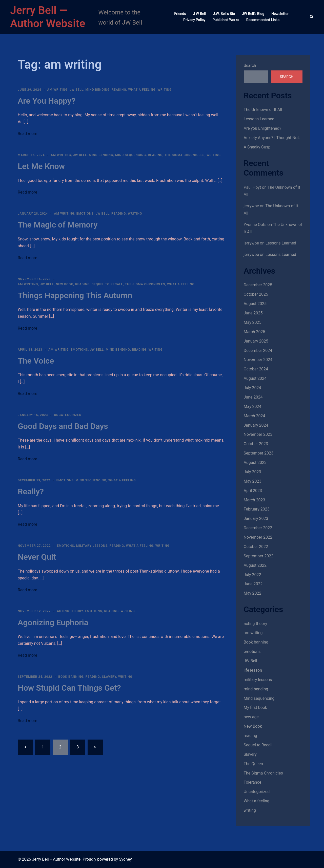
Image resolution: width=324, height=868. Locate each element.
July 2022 (252, 575)
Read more (27, 134)
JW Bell (77, 90)
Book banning (71, 677)
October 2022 (256, 547)
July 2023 (252, 472)
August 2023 (255, 463)
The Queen (253, 764)
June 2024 (253, 397)
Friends (180, 14)
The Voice (36, 361)
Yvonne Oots (255, 225)
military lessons (92, 546)
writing (165, 90)
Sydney (125, 859)
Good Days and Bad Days (63, 426)
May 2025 (253, 322)
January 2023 (256, 518)
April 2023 (253, 491)
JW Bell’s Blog (253, 14)
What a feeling (142, 90)
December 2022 (258, 528)
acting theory (70, 611)
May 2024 (253, 407)
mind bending (97, 90)
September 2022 (259, 556)
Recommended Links (263, 20)
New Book (65, 284)
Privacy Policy (194, 20)
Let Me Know (41, 166)
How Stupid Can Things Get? (69, 688)
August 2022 (255, 565)
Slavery (109, 677)
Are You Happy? (47, 101)
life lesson (253, 670)
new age (251, 717)
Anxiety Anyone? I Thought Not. (272, 138)
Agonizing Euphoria (53, 622)
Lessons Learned (259, 119)
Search (250, 65)
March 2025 (255, 332)
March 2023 (255, 500)
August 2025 (255, 304)
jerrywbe (251, 206)
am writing (57, 90)
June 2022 (253, 584)
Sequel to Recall (107, 284)
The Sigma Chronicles (184, 155)
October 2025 (256, 294)
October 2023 (256, 444)
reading (119, 90)
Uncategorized (68, 415)
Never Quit (37, 557)
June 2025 (253, 313)
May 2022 (253, 593)
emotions (85, 214)
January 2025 (256, 341)
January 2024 (256, 425)
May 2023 (253, 481)
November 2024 (258, 360)
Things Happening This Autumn (75, 295)
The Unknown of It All (263, 110)
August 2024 (255, 378)
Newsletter (280, 14)
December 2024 (258, 351)
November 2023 (258, 434)
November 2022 (258, 537)
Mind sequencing (131, 155)
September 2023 (259, 453)
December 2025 (258, 285)
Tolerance (253, 782)
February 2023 (257, 509)
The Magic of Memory (58, 225)
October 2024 (256, 369)
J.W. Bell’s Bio (224, 14)
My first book (256, 707)
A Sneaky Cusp (257, 147)
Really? (31, 492)
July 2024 (252, 388)
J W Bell (200, 14)
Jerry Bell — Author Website (48, 17)
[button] (312, 17)
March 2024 (255, 416)
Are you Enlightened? (263, 128)
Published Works (226, 20)
